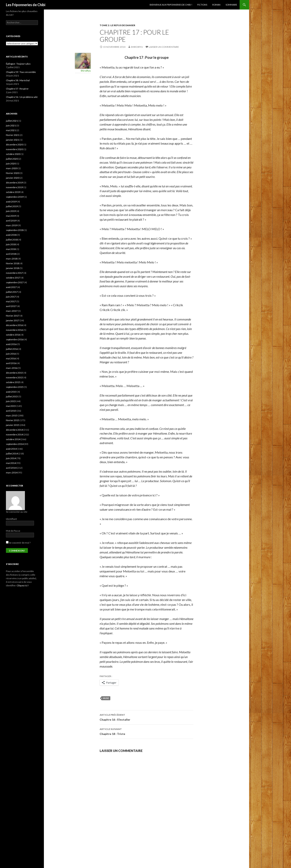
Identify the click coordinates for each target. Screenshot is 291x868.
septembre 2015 (15, 387)
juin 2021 (11, 125)
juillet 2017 (12, 292)
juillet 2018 (12, 240)
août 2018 (11, 235)
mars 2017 (12, 311)
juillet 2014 (12, 454)
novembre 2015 (14, 377)
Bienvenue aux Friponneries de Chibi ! (171, 5)
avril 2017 (11, 306)
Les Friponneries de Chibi (26, 5)
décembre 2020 (14, 145)
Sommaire (231, 5)
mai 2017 (11, 301)
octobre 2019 (13, 192)
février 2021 (13, 135)
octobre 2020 (13, 154)
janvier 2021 (13, 140)
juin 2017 (11, 297)
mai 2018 (11, 249)
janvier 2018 (13, 268)
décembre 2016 (14, 325)
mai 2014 (11, 463)
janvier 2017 (13, 320)
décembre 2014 (14, 430)
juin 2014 (11, 458)
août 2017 (11, 287)
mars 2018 (12, 259)
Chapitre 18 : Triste (146, 731)
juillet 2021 (12, 121)
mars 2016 (12, 368)
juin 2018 (11, 244)
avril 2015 (11, 411)
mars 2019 (12, 225)
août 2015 (11, 392)
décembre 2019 (14, 183)
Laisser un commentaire (164, 47)
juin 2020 (11, 164)
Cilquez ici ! (23, 585)
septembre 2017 (15, 282)
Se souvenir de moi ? (18, 543)
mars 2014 (12, 473)
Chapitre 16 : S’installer (146, 717)
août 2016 (11, 344)
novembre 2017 (14, 273)
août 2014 (11, 449)
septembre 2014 (15, 444)
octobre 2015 (13, 382)
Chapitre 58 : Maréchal (18, 80)
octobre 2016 (13, 335)
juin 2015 (11, 401)
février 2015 (13, 420)
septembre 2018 (15, 230)
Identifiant (11, 519)
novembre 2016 (14, 330)
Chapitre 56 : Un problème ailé (22, 97)
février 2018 (13, 263)
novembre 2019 (14, 187)
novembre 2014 (14, 434)
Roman (216, 5)
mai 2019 (11, 216)
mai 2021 (11, 130)
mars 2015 (12, 415)
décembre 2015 (14, 373)
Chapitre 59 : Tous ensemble (21, 72)
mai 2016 (11, 358)
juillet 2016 (12, 349)
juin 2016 (11, 354)
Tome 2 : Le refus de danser (117, 25)
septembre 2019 (15, 197)
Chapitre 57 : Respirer (17, 89)
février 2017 (13, 316)
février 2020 (13, 173)
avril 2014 (11, 468)
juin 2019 (11, 211)
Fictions (202, 5)
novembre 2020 (14, 149)
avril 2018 (11, 254)
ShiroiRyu (137, 47)
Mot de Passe (13, 531)
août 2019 (11, 202)
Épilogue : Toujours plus (18, 64)
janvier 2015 (13, 425)
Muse (106, 698)
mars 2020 (12, 168)
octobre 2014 (13, 439)
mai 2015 (11, 406)
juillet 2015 (12, 396)
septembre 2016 (15, 339)
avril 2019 (11, 221)
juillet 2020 (12, 159)
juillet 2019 (12, 206)
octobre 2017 (13, 278)
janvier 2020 (13, 178)
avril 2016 (11, 363)
